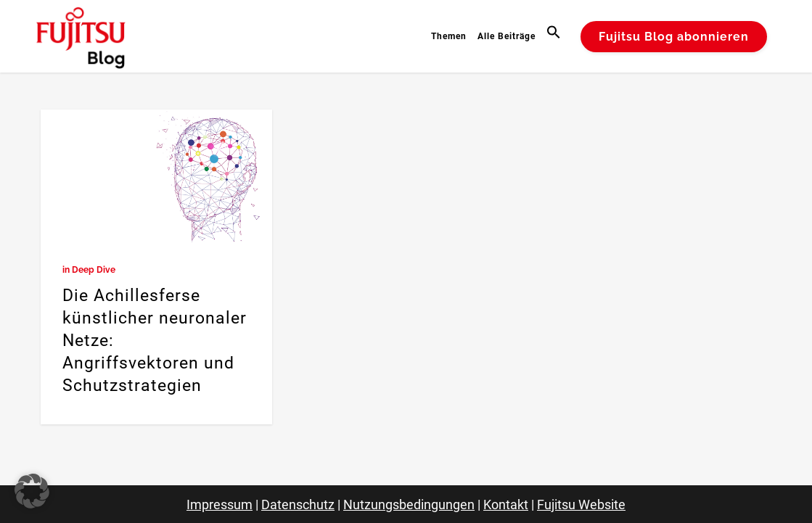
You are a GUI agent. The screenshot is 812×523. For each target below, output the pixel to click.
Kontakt (506, 505)
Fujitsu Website (581, 505)
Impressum (220, 505)
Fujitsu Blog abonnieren (674, 37)
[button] (555, 36)
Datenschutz (298, 505)
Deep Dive (94, 270)
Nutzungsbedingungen (409, 505)
